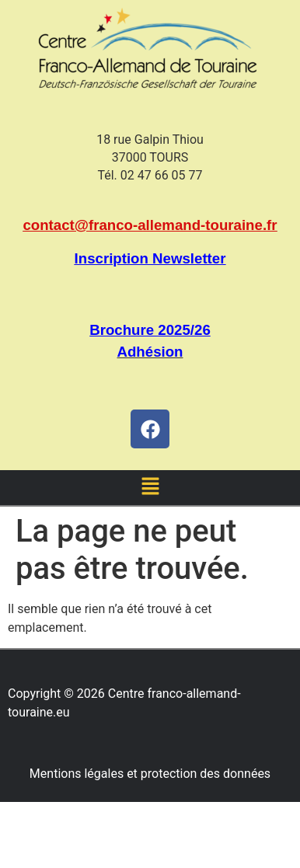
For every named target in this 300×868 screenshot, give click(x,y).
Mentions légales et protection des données (150, 774)
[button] (150, 487)
